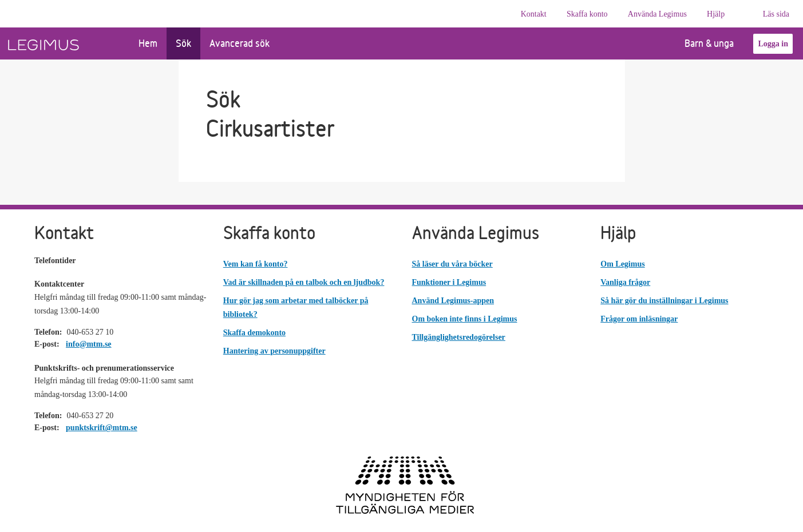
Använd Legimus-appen (453, 301)
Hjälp (716, 14)
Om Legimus (622, 264)
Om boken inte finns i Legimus (465, 319)
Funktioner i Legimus (449, 282)
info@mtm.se (89, 344)
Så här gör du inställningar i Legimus (664, 301)
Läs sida (776, 14)
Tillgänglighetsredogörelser (459, 337)
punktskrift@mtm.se (102, 428)
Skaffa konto (587, 14)
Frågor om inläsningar (639, 319)
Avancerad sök (240, 43)
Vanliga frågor (625, 282)
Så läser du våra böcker (452, 264)
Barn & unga (701, 43)
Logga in (773, 44)
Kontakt (534, 14)
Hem (148, 43)
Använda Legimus (657, 14)
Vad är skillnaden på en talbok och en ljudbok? (304, 282)
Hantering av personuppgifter (274, 351)
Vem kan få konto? (256, 264)
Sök (183, 43)
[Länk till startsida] (65, 43)
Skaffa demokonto (254, 333)
